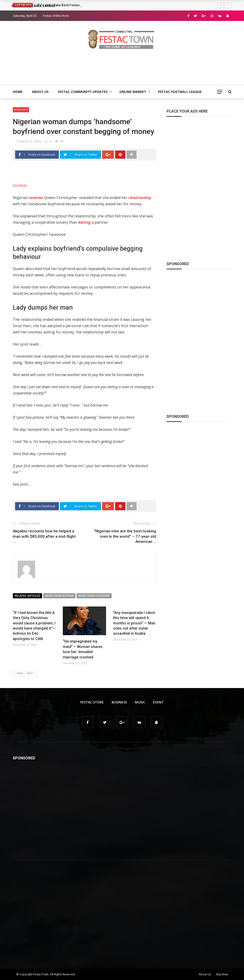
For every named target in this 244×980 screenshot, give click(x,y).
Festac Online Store (56, 16)
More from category (94, 596)
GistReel (20, 185)
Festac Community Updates (83, 92)
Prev (19, 674)
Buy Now (222, 974)
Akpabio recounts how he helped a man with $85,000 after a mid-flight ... (44, 536)
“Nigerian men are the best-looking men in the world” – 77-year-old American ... (125, 536)
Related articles (27, 596)
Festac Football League (180, 92)
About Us (40, 92)
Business (119, 702)
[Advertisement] (122, 65)
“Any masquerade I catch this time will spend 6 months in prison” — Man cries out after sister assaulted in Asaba (134, 623)
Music (140, 702)
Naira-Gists (21, 110)
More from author (59, 596)
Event (158, 702)
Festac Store (92, 702)
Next (31, 674)
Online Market (133, 92)
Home (18, 92)
